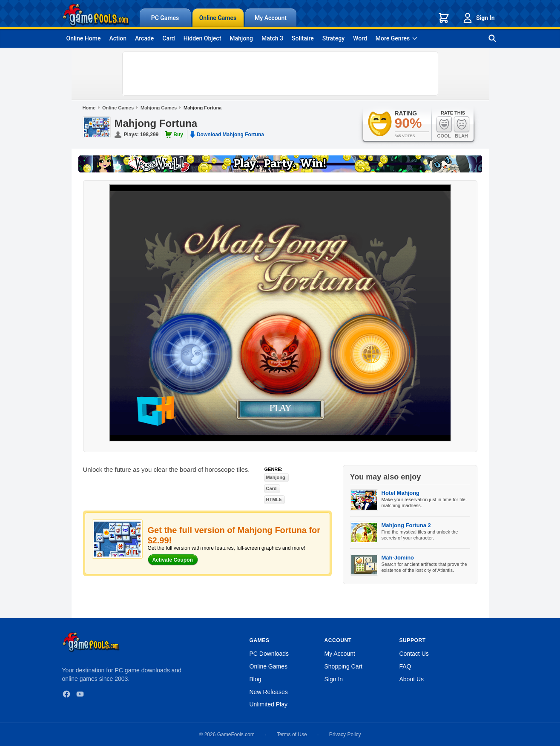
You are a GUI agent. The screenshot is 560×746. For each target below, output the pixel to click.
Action (118, 38)
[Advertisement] (280, 74)
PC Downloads (269, 654)
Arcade (144, 38)
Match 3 (272, 38)
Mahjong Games (159, 108)
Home (89, 108)
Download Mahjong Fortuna (230, 135)
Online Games (218, 18)
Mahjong (241, 38)
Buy (178, 135)
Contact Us (414, 654)
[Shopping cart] (444, 18)
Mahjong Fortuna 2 (406, 525)
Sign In (478, 18)
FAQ (405, 666)
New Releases (269, 692)
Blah (462, 127)
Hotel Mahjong (401, 493)
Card (168, 38)
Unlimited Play (269, 704)
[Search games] (492, 38)
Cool (444, 127)
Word (360, 38)
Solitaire (303, 38)
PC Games (165, 18)
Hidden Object (202, 38)
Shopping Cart (344, 666)
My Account (271, 18)
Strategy (333, 38)
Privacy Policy (345, 735)
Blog (256, 679)
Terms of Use (292, 735)
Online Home (84, 38)
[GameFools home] (96, 15)
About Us (412, 679)
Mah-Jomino (398, 558)
